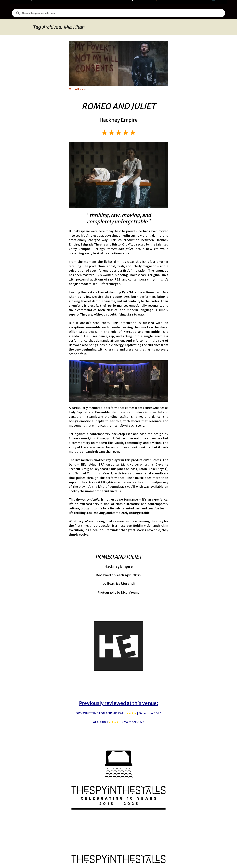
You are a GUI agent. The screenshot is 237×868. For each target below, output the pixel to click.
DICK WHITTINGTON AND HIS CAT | (119, 713)
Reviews (82, 89)
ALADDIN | (119, 722)
